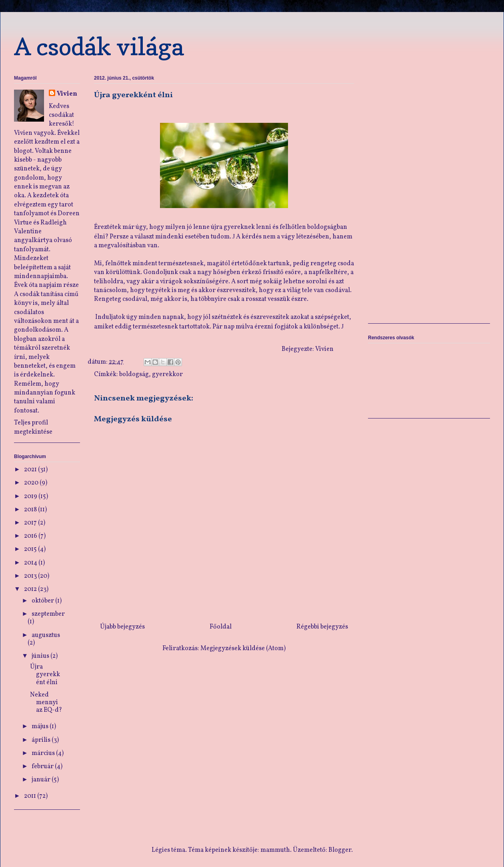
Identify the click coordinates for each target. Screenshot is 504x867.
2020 (32, 483)
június (41, 656)
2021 (31, 470)
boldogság (134, 374)
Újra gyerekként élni (45, 675)
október (43, 601)
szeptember (48, 614)
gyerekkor (167, 374)
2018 (31, 510)
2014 (31, 563)
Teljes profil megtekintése (33, 427)
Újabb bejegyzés (122, 627)
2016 (31, 536)
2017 (31, 523)
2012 (31, 589)
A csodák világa (99, 46)
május (41, 727)
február (43, 767)
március (44, 753)
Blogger (340, 850)
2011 (31, 796)
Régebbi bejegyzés (322, 627)
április (42, 740)
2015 (31, 549)
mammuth (275, 850)
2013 (31, 576)
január (42, 780)
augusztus (46, 635)
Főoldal (221, 627)
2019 (31, 497)
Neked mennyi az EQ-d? (46, 703)
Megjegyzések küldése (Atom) (243, 649)
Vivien (67, 94)
